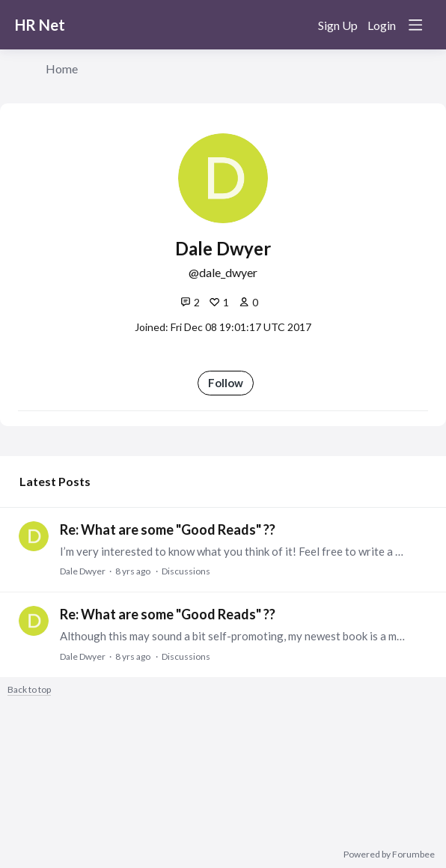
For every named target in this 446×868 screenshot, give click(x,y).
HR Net (40, 25)
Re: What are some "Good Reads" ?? (168, 529)
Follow (226, 383)
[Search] (296, 25)
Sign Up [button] (338, 25)
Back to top (29, 690)
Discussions (186, 571)
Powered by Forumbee (389, 855)
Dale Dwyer (83, 571)
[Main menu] (415, 25)
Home (62, 69)
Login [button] (382, 25)
